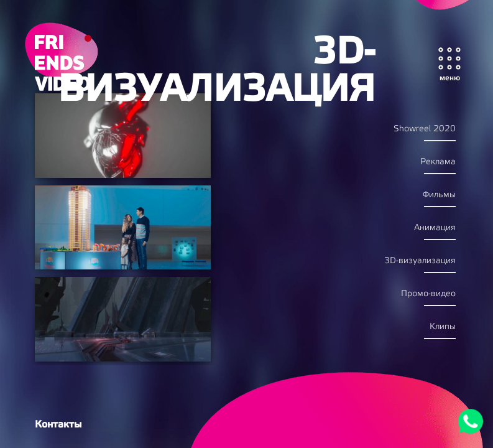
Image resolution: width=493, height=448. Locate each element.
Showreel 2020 (425, 129)
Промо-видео (428, 294)
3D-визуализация (420, 261)
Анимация (435, 228)
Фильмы (439, 195)
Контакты (58, 424)
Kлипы (443, 327)
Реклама (438, 162)
